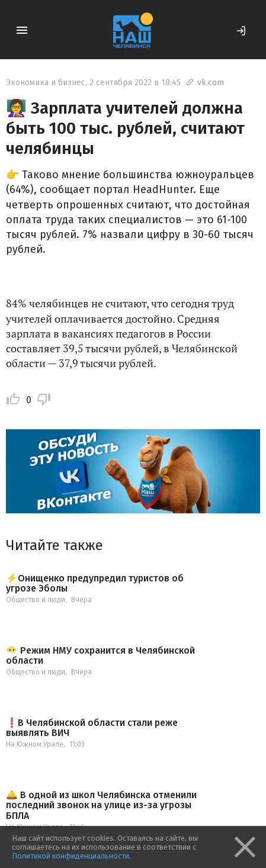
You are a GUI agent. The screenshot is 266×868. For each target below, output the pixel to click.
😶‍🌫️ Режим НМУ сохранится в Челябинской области (100, 656)
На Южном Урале (35, 744)
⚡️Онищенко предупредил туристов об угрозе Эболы (95, 584)
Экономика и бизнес (46, 83)
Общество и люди (36, 600)
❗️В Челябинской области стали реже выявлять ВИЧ (92, 728)
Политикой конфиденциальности (70, 856)
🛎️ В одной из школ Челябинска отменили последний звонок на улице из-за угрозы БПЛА (101, 806)
